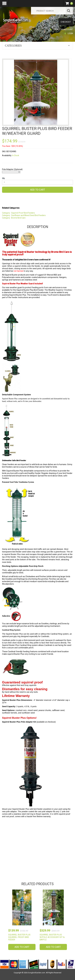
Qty (3, 178)
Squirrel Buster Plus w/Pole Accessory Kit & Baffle (52, 937)
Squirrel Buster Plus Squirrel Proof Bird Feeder (19, 937)
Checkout (66, 22)
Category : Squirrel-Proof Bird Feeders (18, 213)
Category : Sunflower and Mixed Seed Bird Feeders (24, 215)
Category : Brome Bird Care (14, 218)
